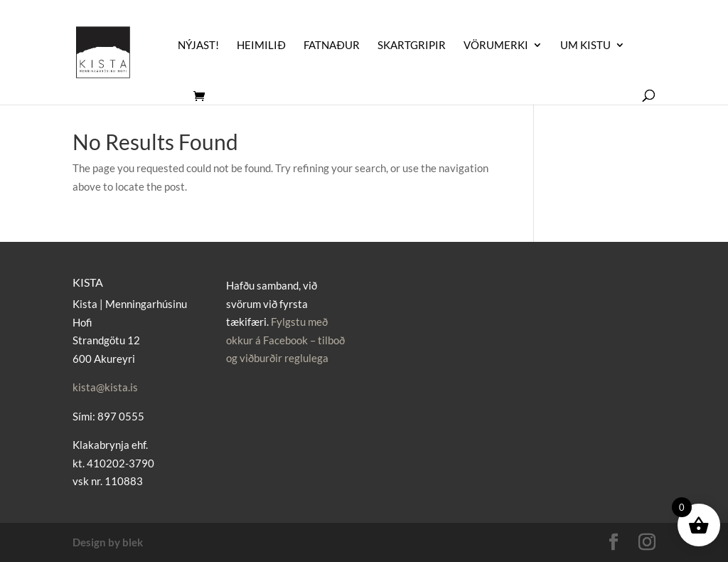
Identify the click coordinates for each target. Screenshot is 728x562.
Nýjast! (198, 46)
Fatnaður (332, 46)
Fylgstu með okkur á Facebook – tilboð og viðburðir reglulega (285, 340)
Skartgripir (412, 46)
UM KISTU (585, 46)
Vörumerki (496, 46)
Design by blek (108, 542)
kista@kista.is (105, 387)
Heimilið (261, 46)
